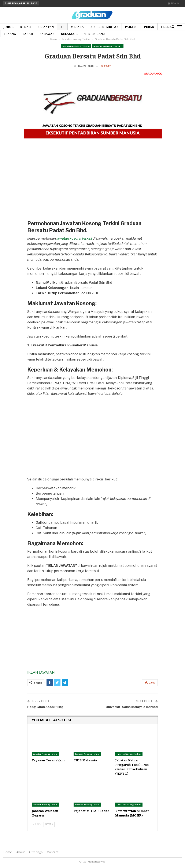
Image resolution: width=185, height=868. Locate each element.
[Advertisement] (92, 193)
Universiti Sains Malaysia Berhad (132, 713)
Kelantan (46, 27)
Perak (149, 27)
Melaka (77, 27)
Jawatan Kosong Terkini (76, 46)
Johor (8, 27)
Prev (37, 831)
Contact (53, 859)
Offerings (36, 859)
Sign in (173, 3)
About (21, 859)
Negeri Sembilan (104, 27)
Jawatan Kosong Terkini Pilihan (108, 46)
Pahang (131, 27)
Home (8, 859)
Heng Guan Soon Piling (45, 713)
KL (62, 27)
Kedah (25, 27)
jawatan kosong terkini (74, 245)
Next (49, 831)
